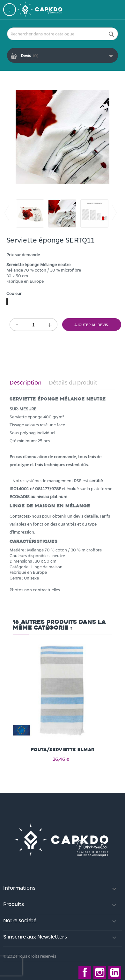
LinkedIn (115, 972)
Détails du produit (73, 382)
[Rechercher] (62, 34)
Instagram (100, 972)
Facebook (85, 972)
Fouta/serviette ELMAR (63, 750)
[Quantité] (33, 325)
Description (26, 382)
